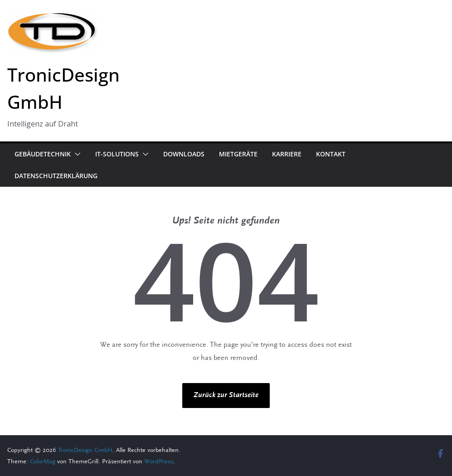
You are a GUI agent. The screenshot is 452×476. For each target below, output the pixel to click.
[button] (76, 154)
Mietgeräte (238, 154)
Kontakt (331, 154)
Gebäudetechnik (43, 154)
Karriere (287, 154)
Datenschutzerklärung (56, 176)
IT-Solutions (117, 154)
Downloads (184, 154)
